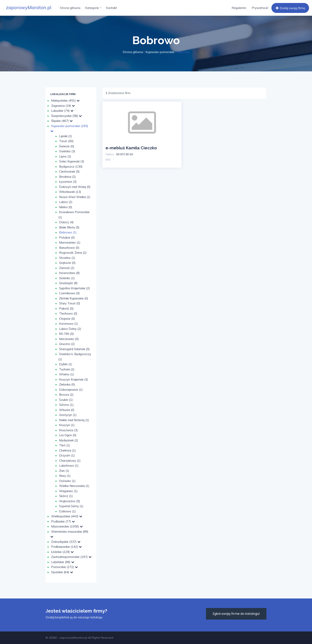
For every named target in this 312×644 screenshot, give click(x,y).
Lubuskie (62, 111)
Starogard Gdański (74, 349)
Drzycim (67, 455)
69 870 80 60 (125, 154)
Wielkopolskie (67, 516)
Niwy (65, 476)
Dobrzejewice (71, 390)
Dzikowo (67, 511)
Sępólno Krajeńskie (75, 288)
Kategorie (93, 8)
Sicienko (67, 278)
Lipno (65, 156)
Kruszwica (68, 430)
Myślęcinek (69, 440)
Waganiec (68, 491)
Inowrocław (69, 273)
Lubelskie (63, 562)
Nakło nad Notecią (74, 420)
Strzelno (67, 258)
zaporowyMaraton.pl (29, 7)
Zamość (67, 268)
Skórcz (66, 496)
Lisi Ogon (68, 435)
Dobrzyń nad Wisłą (75, 187)
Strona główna (70, 8)
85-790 (66, 334)
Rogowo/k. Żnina (73, 253)
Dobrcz (66, 222)
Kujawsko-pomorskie (160, 52)
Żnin (64, 471)
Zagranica (63, 106)
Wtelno (67, 374)
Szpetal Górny (71, 506)
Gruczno (67, 344)
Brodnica (67, 177)
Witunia (67, 410)
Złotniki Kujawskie (74, 298)
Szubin (66, 400)
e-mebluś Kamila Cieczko (131, 148)
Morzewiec (69, 339)
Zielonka (67, 384)
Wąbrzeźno (70, 501)
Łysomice (68, 182)
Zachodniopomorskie (71, 557)
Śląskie (62, 121)
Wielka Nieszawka (74, 486)
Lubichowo (69, 466)
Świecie (67, 146)
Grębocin (67, 263)
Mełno (66, 207)
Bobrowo (68, 232)
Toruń (66, 141)
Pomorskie (64, 567)
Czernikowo (69, 293)
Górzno (66, 405)
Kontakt (112, 8)
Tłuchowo (68, 313)
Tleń (65, 445)
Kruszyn (67, 425)
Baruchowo (69, 248)
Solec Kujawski (72, 161)
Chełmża (67, 450)
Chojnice (67, 319)
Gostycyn (68, 415)
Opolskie (62, 572)
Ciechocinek (69, 171)
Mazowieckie (67, 526)
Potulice (67, 237)
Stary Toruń (70, 303)
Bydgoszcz (71, 167)
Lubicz (66, 202)
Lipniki (66, 136)
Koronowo (69, 324)
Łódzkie (62, 552)
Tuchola (67, 369)
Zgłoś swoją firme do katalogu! (236, 614)
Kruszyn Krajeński (74, 379)
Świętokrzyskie (66, 116)
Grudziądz (68, 283)
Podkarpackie (66, 547)
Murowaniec (70, 242)
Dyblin (66, 364)
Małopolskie (65, 101)
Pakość (66, 308)
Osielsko (67, 151)
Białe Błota (69, 227)
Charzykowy (70, 461)
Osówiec (67, 481)
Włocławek (70, 192)
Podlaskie (63, 521)
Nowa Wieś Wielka (75, 197)
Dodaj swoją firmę (290, 8)
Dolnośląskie (66, 542)
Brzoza (66, 395)
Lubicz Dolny (70, 329)
